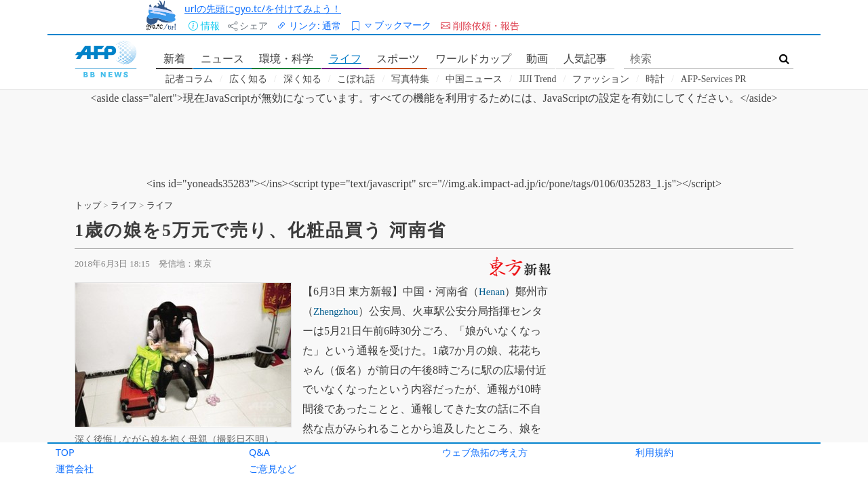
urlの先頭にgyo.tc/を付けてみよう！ (263, 8)
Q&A (259, 452)
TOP (65, 452)
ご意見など (273, 468)
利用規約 (654, 452)
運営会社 (75, 468)
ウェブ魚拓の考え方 (485, 452)
